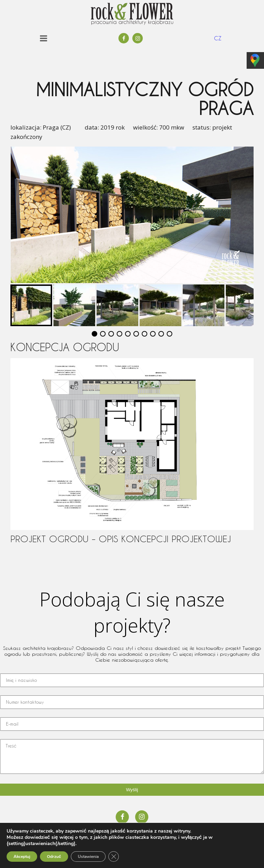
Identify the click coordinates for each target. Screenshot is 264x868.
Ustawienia (88, 857)
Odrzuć (54, 857)
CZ (218, 38)
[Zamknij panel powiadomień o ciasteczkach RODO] (114, 857)
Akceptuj (22, 857)
